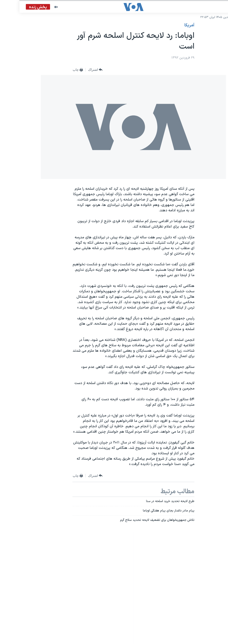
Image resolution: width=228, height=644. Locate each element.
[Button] (76, 70)
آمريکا (170, 25)
